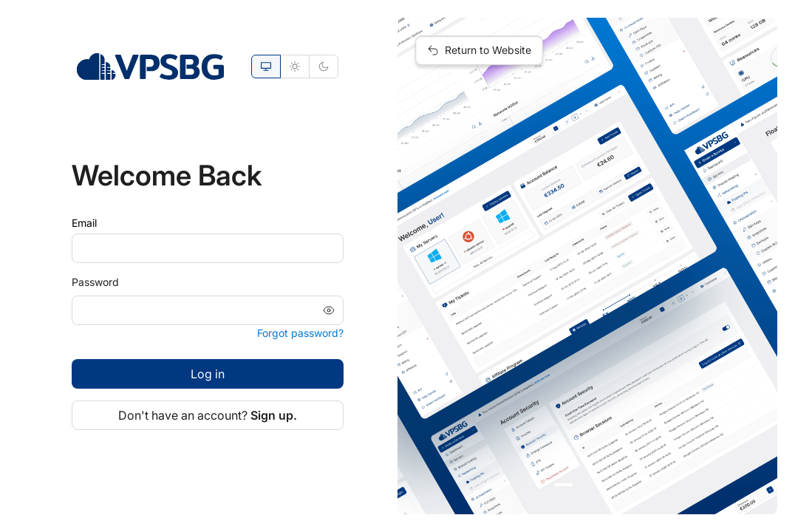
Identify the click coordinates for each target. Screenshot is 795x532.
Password (95, 282)
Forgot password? (300, 333)
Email (84, 223)
